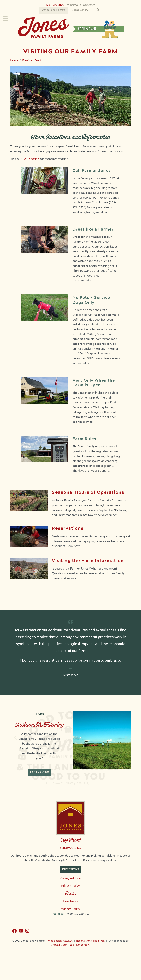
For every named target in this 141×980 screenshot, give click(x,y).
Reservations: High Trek (90, 941)
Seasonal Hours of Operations (88, 493)
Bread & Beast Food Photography (71, 945)
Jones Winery (80, 10)
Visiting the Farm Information (88, 561)
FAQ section (31, 159)
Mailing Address (70, 878)
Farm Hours (70, 902)
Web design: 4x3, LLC (60, 941)
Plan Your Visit (32, 61)
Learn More (39, 773)
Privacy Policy (70, 886)
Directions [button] (70, 870)
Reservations (68, 529)
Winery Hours (70, 909)
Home (14, 61)
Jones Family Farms (54, 10)
